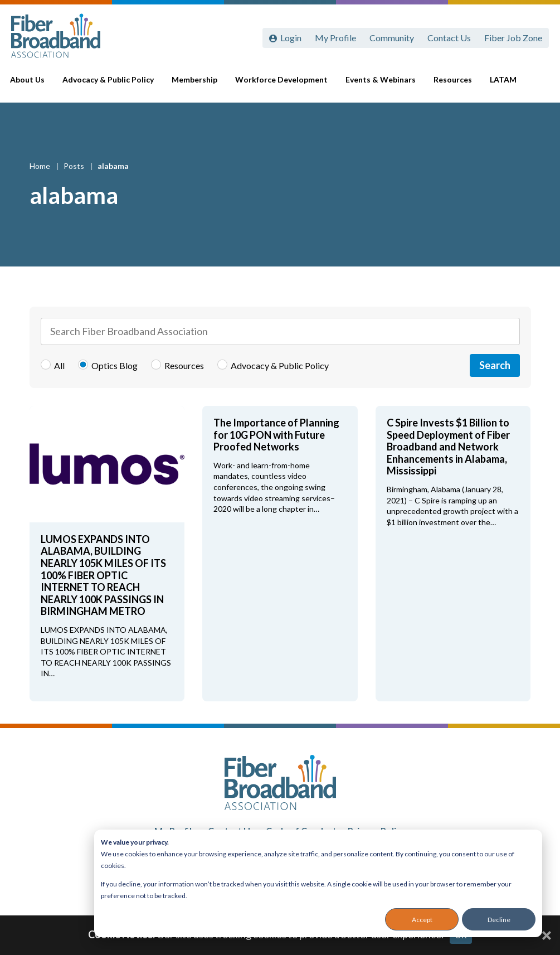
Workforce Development (284, 85)
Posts (75, 166)
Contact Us (449, 38)
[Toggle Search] (535, 85)
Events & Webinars (379, 85)
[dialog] (318, 883)
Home (41, 166)
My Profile (335, 38)
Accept (422, 920)
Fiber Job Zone (513, 38)
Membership (198, 84)
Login (291, 38)
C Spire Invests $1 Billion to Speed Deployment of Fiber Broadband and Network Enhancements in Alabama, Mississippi (448, 447)
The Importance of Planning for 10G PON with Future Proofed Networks (276, 435)
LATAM (501, 84)
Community (392, 38)
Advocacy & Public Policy (114, 85)
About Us (36, 85)
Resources (451, 84)
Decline (499, 920)
